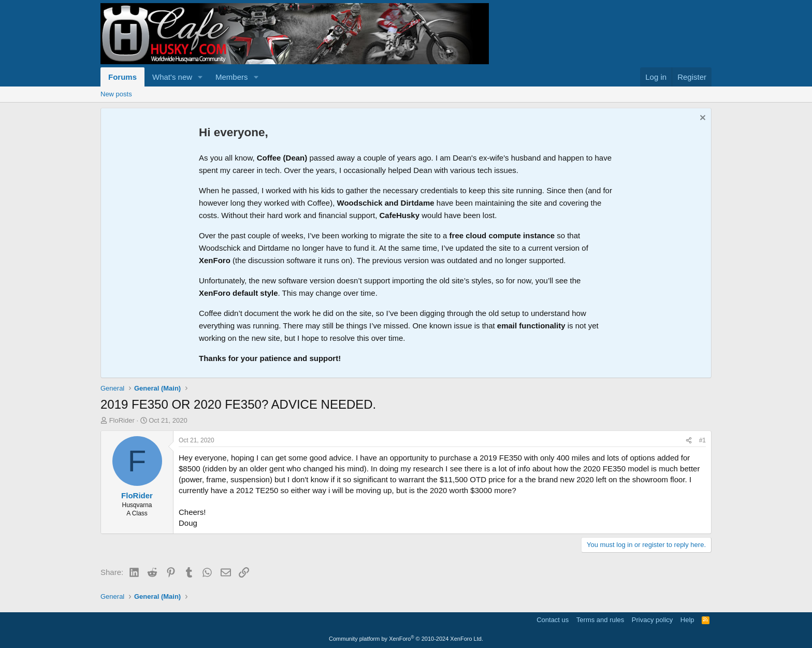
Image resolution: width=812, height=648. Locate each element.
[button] (200, 77)
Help (687, 620)
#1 (702, 440)
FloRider (122, 420)
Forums (122, 77)
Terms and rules (600, 620)
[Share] (689, 441)
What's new (172, 77)
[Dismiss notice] (701, 119)
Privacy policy (652, 620)
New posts (116, 94)
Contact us (553, 620)
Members (232, 77)
